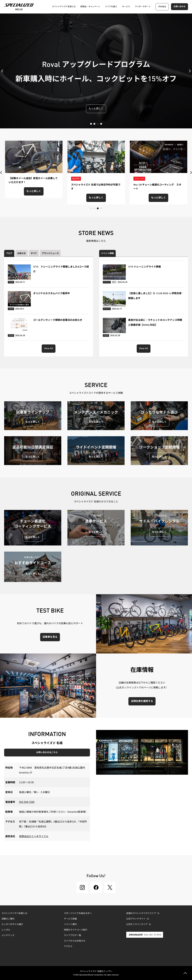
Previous (3, 71)
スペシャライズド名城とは (14, 913)
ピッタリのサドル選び (12, 924)
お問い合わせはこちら (47, 752)
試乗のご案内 (8, 919)
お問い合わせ (179, 7)
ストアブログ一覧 (72, 935)
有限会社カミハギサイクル (34, 836)
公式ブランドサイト (136, 919)
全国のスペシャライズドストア (141, 913)
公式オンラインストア (137, 924)
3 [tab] (98, 124)
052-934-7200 (27, 802)
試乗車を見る (50, 637)
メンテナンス (8, 935)
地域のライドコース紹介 (76, 930)
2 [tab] (94, 124)
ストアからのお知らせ (75, 941)
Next (189, 71)
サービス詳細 (70, 919)
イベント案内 (70, 924)
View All (49, 349)
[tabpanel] (96, 71)
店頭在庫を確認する (142, 701)
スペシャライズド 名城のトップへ (96, 971)
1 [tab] (91, 124)
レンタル (6, 930)
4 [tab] (101, 124)
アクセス (162, 7)
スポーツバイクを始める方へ (78, 913)
